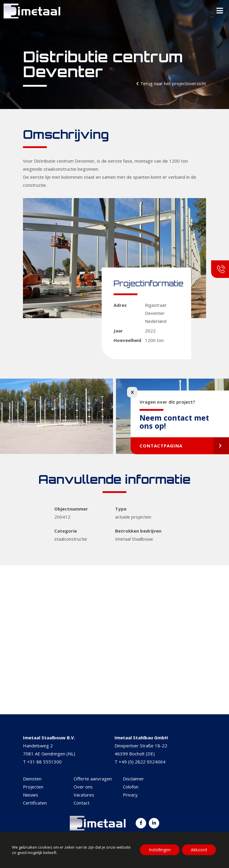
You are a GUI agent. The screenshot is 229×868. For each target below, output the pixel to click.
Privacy (130, 795)
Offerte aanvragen (93, 779)
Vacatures (84, 795)
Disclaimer (133, 779)
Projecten (33, 787)
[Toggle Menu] (220, 11)
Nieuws (31, 795)
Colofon (131, 787)
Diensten (32, 779)
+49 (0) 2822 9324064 (142, 762)
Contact (82, 803)
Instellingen (160, 850)
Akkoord (199, 850)
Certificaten (35, 803)
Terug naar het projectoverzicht (173, 83)
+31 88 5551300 (44, 762)
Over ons (83, 787)
